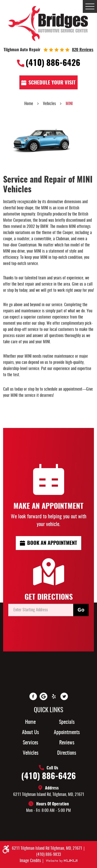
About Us (30, 733)
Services (30, 743)
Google (43, 697)
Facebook (33, 697)
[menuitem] (31, 722)
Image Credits (31, 861)
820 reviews (83, 50)
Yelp (54, 697)
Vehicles (49, 104)
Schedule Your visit (52, 83)
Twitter (64, 697)
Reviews (67, 743)
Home (29, 104)
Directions (67, 753)
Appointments (67, 733)
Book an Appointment (52, 543)
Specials (67, 722)
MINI (69, 104)
